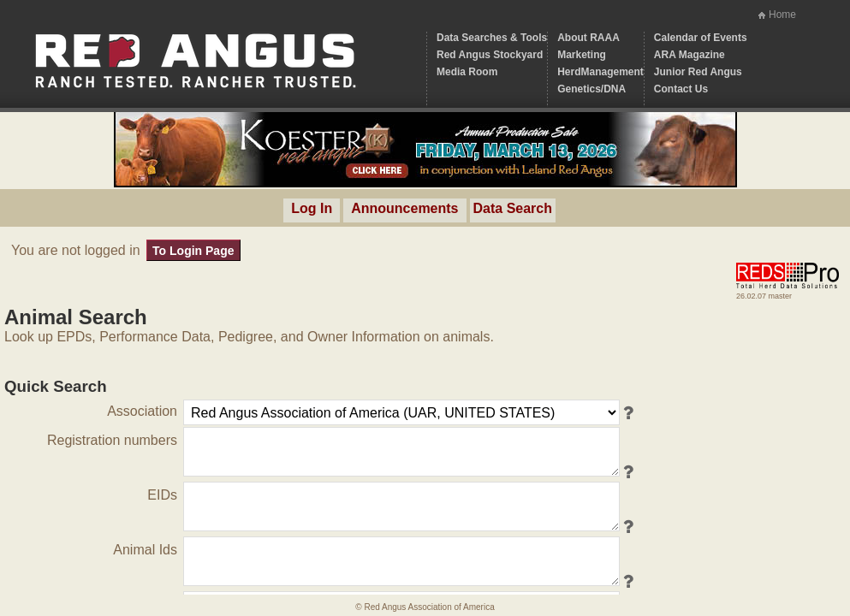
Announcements (404, 208)
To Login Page (193, 251)
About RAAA (588, 38)
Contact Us (681, 89)
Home (782, 15)
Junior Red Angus (698, 72)
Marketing (582, 55)
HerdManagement (600, 72)
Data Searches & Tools (492, 38)
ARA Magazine (690, 55)
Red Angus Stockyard (490, 55)
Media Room (467, 72)
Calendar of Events (701, 38)
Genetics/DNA (591, 89)
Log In (312, 208)
